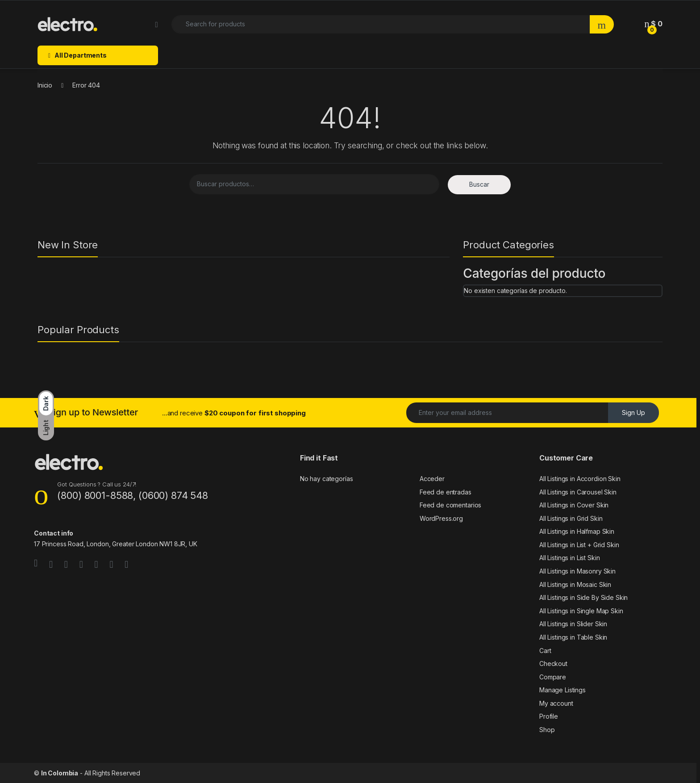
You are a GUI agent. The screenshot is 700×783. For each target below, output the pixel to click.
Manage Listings (562, 690)
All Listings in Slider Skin (573, 624)
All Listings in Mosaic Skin (575, 584)
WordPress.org (441, 518)
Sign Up (633, 412)
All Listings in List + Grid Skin (579, 545)
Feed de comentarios (450, 505)
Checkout (553, 664)
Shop (547, 730)
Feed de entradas (446, 492)
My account (556, 703)
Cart (545, 651)
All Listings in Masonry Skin (577, 571)
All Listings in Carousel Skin (578, 492)
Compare (553, 677)
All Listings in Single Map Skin (581, 611)
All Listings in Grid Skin (571, 518)
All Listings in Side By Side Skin (583, 597)
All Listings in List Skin (570, 558)
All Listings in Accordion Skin (580, 479)
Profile (549, 716)
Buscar (479, 184)
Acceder (432, 479)
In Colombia (60, 773)
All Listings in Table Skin (573, 637)
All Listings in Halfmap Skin (577, 531)
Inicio (45, 85)
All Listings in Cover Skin (574, 505)
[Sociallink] (36, 563)
